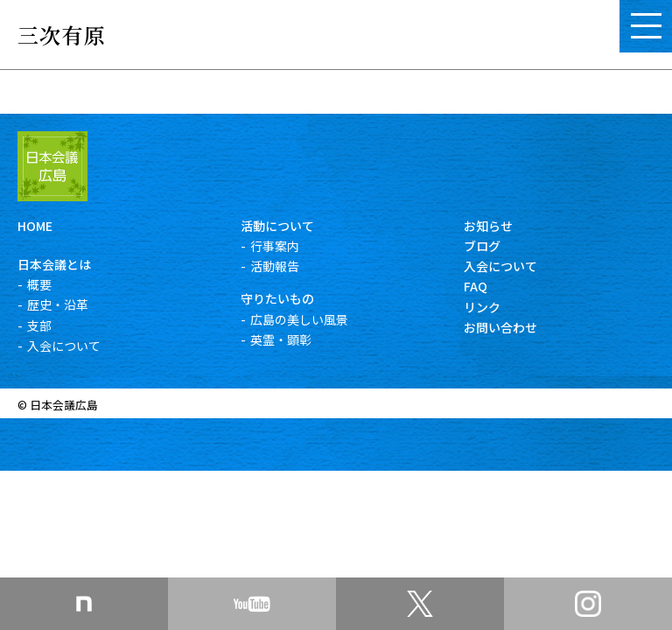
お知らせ (488, 226)
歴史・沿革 (58, 304)
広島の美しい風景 (299, 319)
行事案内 (275, 246)
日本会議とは (54, 264)
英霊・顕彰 (281, 339)
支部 (39, 325)
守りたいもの (277, 298)
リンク (482, 307)
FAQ (476, 286)
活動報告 (275, 266)
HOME (35, 226)
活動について (277, 226)
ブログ (482, 246)
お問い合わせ (500, 327)
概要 (39, 284)
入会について (64, 346)
